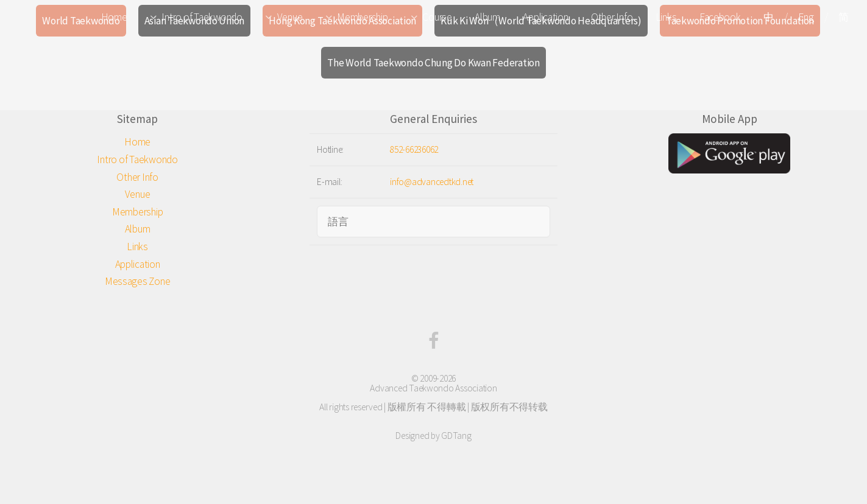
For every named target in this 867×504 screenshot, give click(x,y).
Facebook (720, 17)
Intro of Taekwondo (202, 17)
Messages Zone (138, 281)
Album (487, 17)
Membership (362, 17)
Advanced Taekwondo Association (433, 388)
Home (114, 17)
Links (666, 17)
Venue (290, 17)
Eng (806, 17)
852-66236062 (414, 149)
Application (545, 17)
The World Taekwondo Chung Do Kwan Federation (433, 63)
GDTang (456, 436)
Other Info (612, 17)
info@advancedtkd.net (432, 182)
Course (437, 17)
